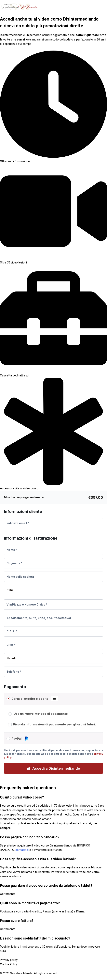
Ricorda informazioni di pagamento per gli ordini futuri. (54, 724)
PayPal (20, 739)
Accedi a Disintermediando (56, 768)
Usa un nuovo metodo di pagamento (41, 714)
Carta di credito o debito (35, 699)
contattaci (22, 850)
